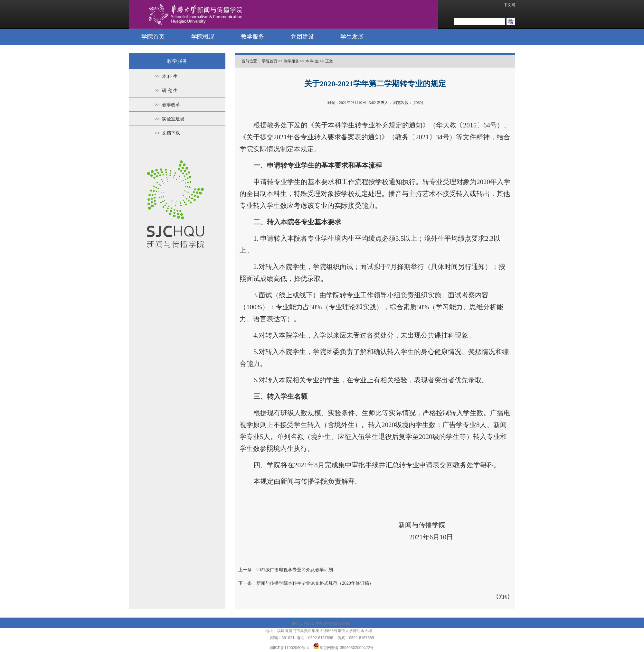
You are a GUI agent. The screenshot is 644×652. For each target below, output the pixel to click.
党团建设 (302, 37)
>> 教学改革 (167, 105)
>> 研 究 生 (166, 91)
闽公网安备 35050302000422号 (343, 648)
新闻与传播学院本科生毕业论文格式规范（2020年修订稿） (315, 583)
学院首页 (153, 37)
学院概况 (203, 37)
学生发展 (352, 37)
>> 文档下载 (167, 133)
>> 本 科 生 (166, 76)
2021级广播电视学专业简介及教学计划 (295, 570)
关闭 (503, 597)
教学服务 (252, 37)
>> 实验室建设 (170, 119)
